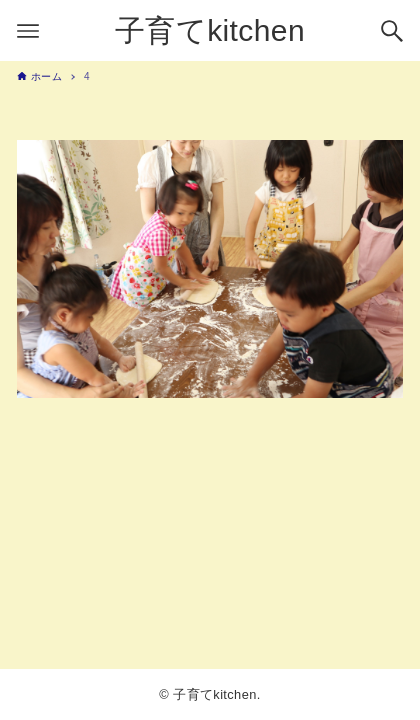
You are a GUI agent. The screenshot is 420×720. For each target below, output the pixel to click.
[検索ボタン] (392, 31)
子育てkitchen (210, 30)
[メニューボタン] (28, 31)
